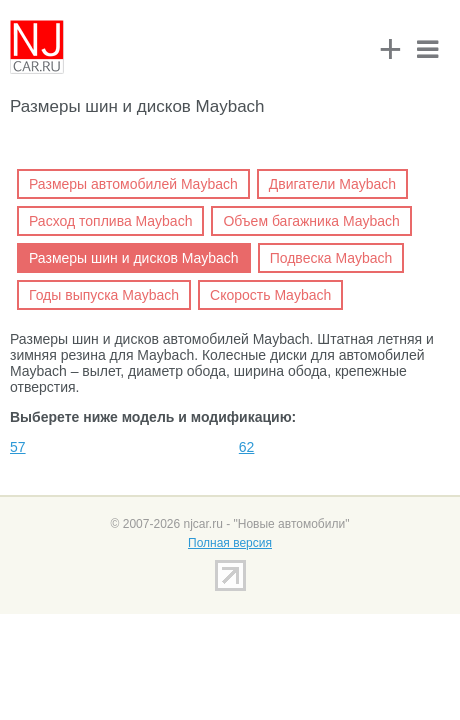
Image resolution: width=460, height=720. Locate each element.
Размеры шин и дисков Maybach (134, 258)
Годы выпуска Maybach (104, 295)
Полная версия (230, 543)
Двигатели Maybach (332, 184)
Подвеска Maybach (331, 258)
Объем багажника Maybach (311, 221)
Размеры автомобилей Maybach (133, 184)
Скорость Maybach (270, 295)
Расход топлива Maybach (110, 221)
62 (247, 447)
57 (18, 447)
